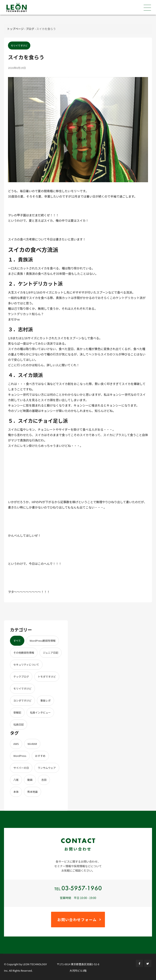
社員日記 (19, 724)
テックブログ (21, 677)
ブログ (30, 29)
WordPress (20, 756)
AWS (16, 744)
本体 (16, 792)
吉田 (44, 780)
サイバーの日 (21, 768)
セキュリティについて (26, 665)
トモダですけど (47, 677)
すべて (17, 641)
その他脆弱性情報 (24, 653)
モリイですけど (22, 688)
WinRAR (32, 744)
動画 (30, 780)
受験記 (17, 712)
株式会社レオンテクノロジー (17, 7)
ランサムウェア (47, 768)
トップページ (15, 29)
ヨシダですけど (22, 700)
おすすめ (40, 756)
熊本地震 (33, 792)
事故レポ (45, 700)
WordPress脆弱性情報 (43, 641)
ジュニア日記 (51, 653)
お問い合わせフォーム (77, 920)
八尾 (16, 780)
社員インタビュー (40, 712)
